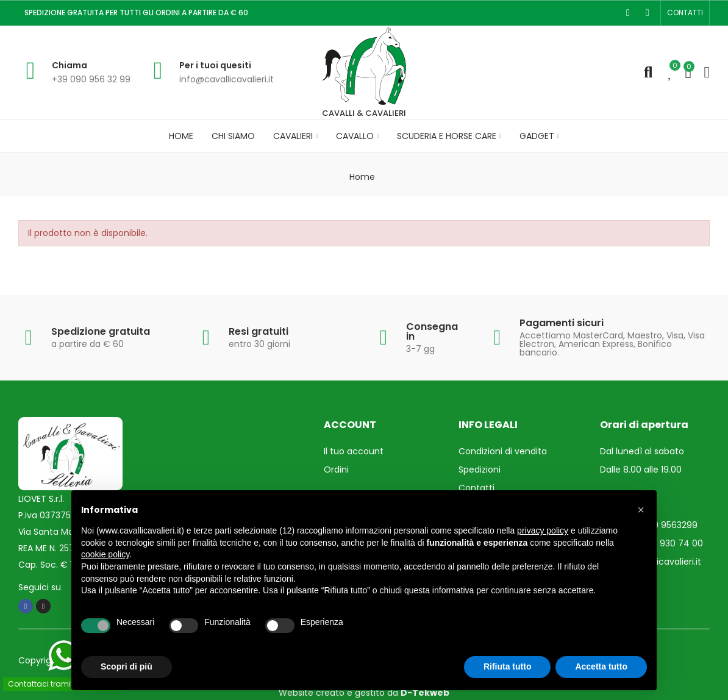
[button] (685, 13)
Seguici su (40, 587)
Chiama (70, 65)
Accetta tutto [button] (601, 666)
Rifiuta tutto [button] (508, 666)
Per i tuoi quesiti (215, 65)
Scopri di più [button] (127, 666)
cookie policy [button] (105, 554)
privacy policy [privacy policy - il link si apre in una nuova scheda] (543, 530)
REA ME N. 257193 (53, 548)
